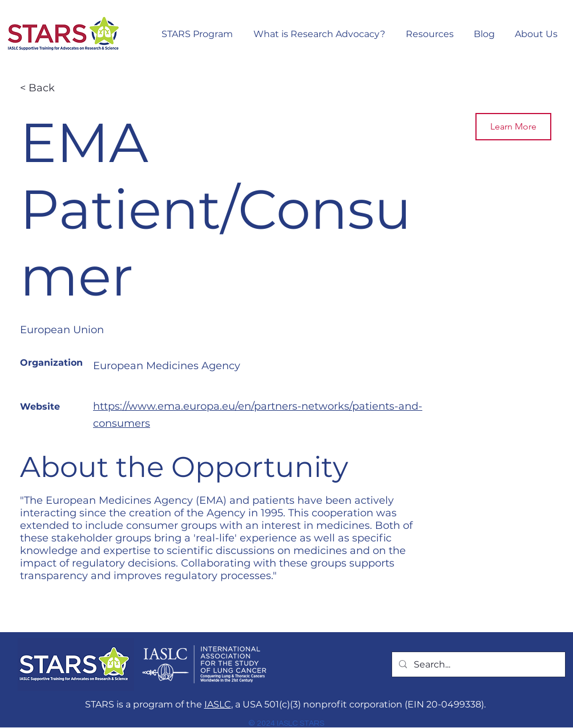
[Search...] (477, 665)
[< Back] (60, 88)
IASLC (218, 704)
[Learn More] (513, 127)
